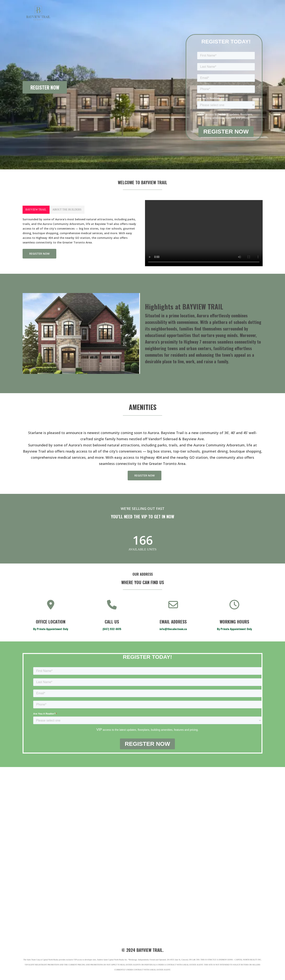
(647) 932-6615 (112, 629)
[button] (36, 210)
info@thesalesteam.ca (173, 629)
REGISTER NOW (45, 87)
